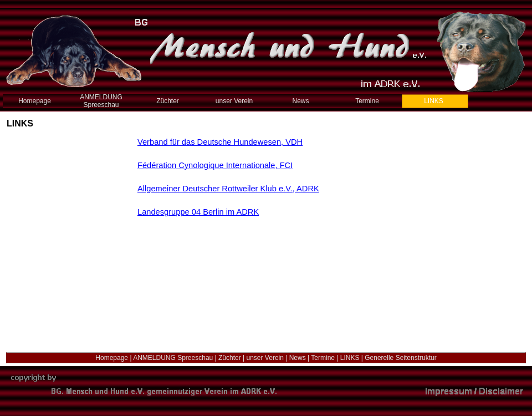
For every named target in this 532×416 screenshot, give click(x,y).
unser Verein (265, 358)
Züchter (230, 358)
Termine (323, 358)
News (298, 358)
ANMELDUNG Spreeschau (173, 358)
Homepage (112, 358)
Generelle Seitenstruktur (400, 358)
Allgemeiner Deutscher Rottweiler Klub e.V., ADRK (228, 189)
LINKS (350, 358)
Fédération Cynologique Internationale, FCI (215, 165)
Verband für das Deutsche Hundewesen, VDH (220, 142)
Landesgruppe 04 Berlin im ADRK (198, 212)
